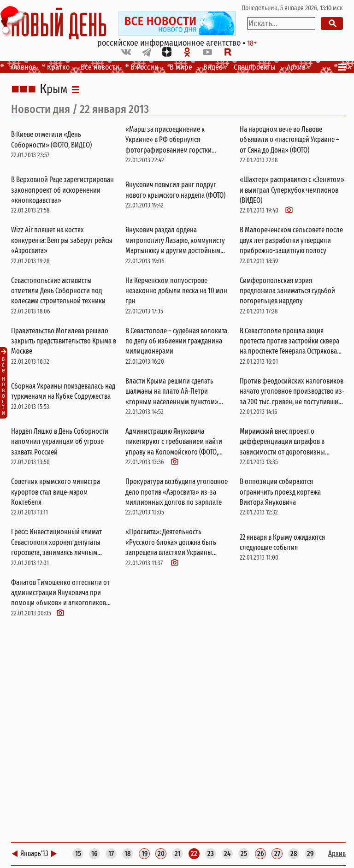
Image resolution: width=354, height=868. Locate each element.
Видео (213, 67)
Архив (296, 67)
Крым (53, 89)
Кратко (58, 67)
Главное (24, 67)
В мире (181, 67)
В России (145, 67)
